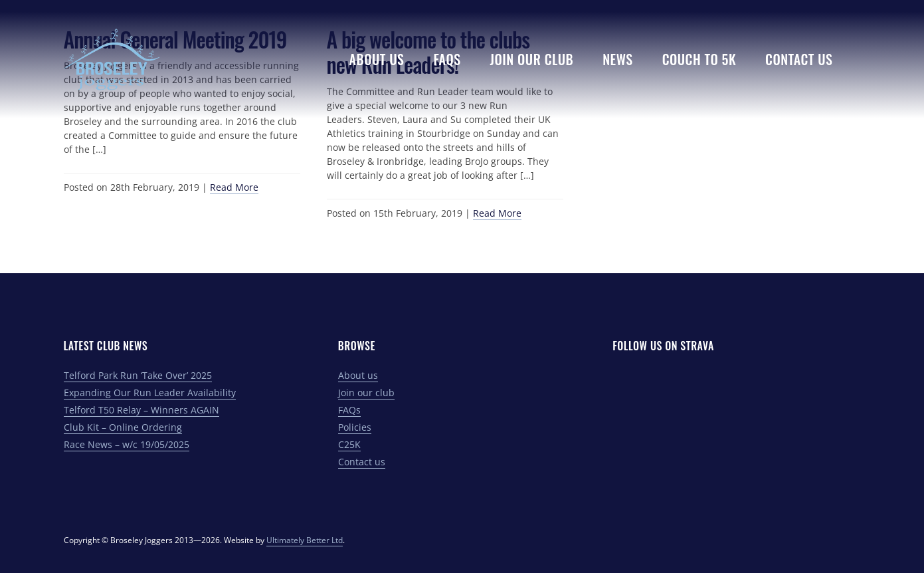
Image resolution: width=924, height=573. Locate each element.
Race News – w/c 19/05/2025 (127, 444)
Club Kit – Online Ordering (123, 427)
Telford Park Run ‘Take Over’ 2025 (138, 375)
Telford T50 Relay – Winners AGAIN (141, 410)
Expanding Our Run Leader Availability (150, 393)
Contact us (362, 462)
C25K (349, 444)
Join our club (366, 393)
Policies (355, 427)
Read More (234, 187)
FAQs (349, 410)
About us (358, 375)
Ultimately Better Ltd (305, 540)
